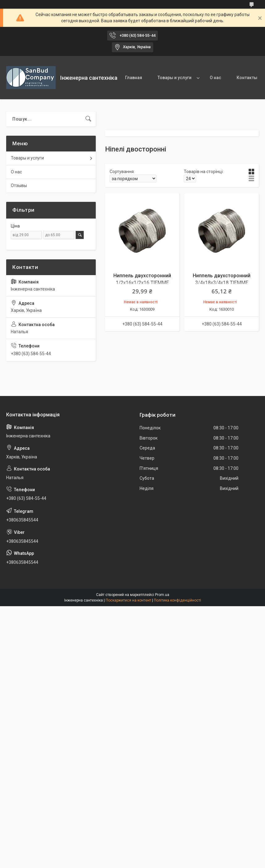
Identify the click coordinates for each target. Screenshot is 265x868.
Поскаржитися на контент (128, 600)
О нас (215, 78)
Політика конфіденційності (177, 600)
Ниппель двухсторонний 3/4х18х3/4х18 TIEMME (222, 279)
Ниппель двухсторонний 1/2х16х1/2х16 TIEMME (142, 279)
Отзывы (19, 185)
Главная (134, 78)
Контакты (247, 78)
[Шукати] (88, 119)
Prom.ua (162, 595)
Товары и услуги (175, 78)
